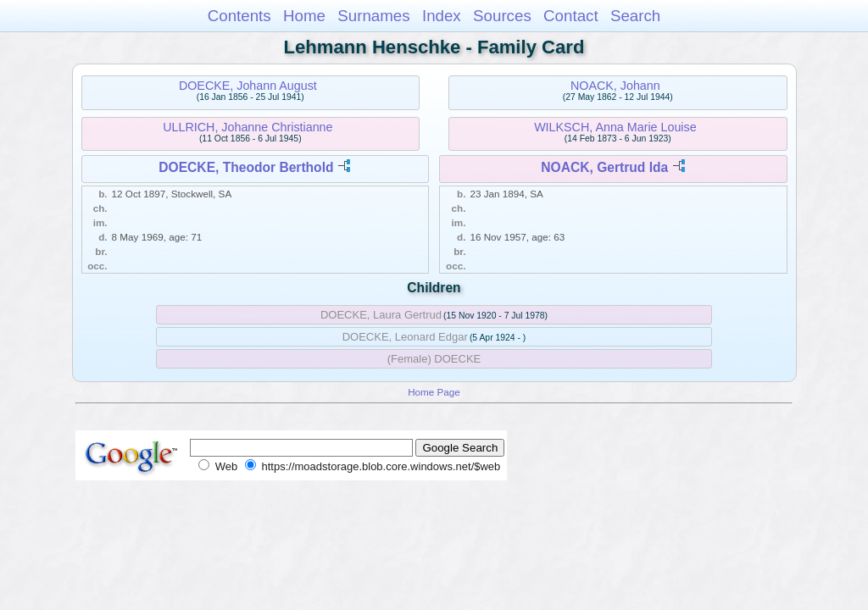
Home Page (434, 392)
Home (304, 16)
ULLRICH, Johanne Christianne (248, 127)
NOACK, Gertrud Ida (604, 167)
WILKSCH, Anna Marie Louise (615, 127)
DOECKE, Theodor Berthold (246, 167)
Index (442, 16)
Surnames (373, 16)
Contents (239, 16)
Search (635, 16)
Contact (571, 16)
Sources (502, 16)
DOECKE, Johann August (248, 86)
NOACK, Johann (615, 86)
